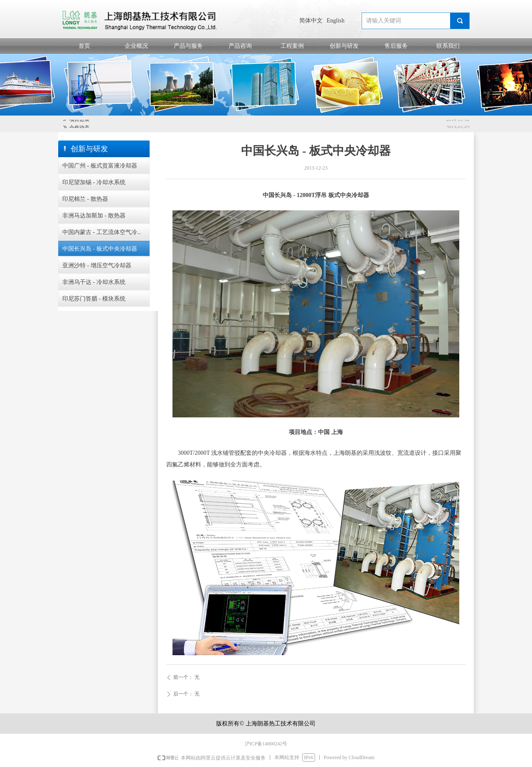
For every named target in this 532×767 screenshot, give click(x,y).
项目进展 (79, 120)
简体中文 (311, 21)
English (336, 21)
